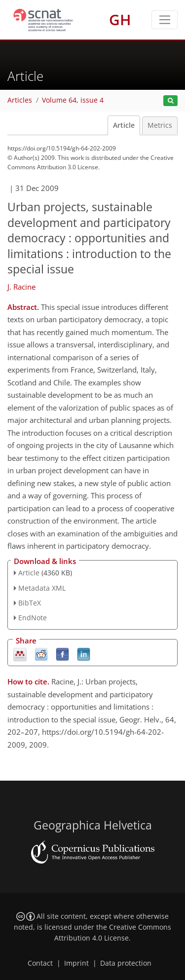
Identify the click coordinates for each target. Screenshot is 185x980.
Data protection (126, 963)
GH (120, 19)
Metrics (160, 125)
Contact (40, 963)
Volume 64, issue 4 (73, 100)
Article (124, 125)
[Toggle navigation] (165, 20)
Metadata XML (42, 588)
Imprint (76, 963)
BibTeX (30, 603)
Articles (20, 100)
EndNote (33, 618)
